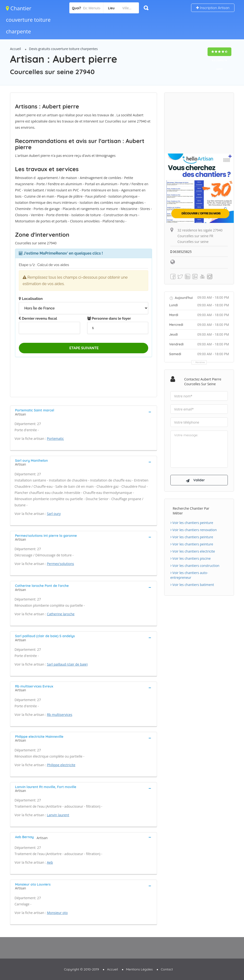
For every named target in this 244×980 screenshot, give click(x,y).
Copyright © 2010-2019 (81, 969)
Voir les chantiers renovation (194, 530)
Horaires (200, 362)
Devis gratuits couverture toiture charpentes (64, 49)
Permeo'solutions (61, 564)
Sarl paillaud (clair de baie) (67, 664)
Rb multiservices (60, 715)
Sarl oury (54, 514)
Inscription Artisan (213, 8)
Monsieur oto (57, 913)
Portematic (55, 439)
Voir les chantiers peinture (192, 523)
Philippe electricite (61, 765)
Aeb (50, 862)
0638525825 (181, 252)
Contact (167, 969)
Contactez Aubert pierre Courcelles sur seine (203, 382)
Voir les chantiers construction (195, 566)
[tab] (84, 412)
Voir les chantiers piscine (191, 558)
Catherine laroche (61, 614)
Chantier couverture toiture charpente (28, 20)
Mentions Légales (139, 969)
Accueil (15, 49)
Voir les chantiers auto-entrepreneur (189, 575)
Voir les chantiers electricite (193, 551)
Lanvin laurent (58, 815)
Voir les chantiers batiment (192, 585)
